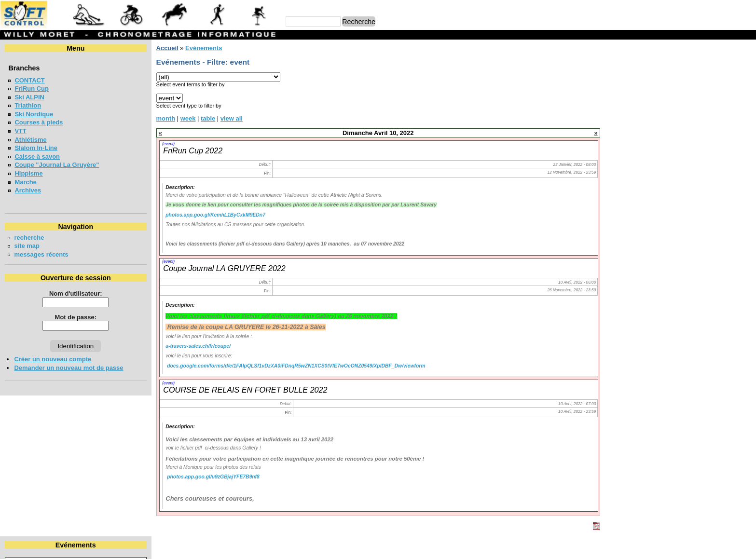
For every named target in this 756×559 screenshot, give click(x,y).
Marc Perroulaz (424, 547)
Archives (28, 190)
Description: (180, 187)
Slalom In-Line (36, 148)
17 (746, 98)
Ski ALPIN (29, 97)
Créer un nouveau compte (53, 359)
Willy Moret (359, 547)
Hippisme (28, 173)
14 (684, 98)
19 (645, 106)
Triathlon (28, 105)
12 (645, 98)
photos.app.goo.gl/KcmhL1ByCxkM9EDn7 (215, 215)
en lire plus (735, 278)
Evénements (204, 48)
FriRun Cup (32, 89)
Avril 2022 (680, 64)
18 (625, 106)
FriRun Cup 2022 (193, 150)
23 (726, 106)
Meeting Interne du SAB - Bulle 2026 (673, 171)
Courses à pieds (39, 122)
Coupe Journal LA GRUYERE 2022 (224, 268)
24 (746, 106)
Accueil (167, 48)
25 (625, 115)
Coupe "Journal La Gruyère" (57, 165)
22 (703, 106)
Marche (25, 182)
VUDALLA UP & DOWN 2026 (661, 231)
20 (665, 106)
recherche (29, 238)
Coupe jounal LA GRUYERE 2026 (668, 188)
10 (746, 89)
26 (645, 115)
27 (665, 115)
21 (684, 106)
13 (665, 98)
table (208, 118)
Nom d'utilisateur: (76, 293)
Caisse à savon (37, 157)
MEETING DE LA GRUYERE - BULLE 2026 (681, 248)
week (188, 118)
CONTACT (29, 80)
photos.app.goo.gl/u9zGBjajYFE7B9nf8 (213, 477)
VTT (20, 131)
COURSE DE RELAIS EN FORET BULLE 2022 (245, 390)
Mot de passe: (76, 317)
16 (726, 98)
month (165, 118)
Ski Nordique (34, 114)
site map (27, 246)
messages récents (41, 254)
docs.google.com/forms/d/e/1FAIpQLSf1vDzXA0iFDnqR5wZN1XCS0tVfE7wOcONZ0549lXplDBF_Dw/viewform (296, 366)
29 (703, 115)
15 (703, 98)
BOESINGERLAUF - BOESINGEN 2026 (675, 154)
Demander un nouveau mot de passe (69, 368)
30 (726, 115)
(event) (168, 144)
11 (625, 98)
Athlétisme (30, 140)
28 (684, 115)
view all (232, 118)
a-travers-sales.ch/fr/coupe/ (198, 346)
